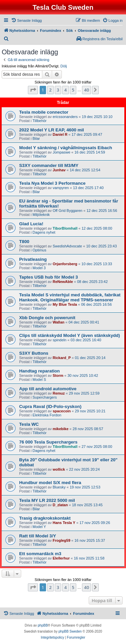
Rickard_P (62, 358)
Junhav (59, 170)
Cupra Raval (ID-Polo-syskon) (50, 406)
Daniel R (60, 134)
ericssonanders (65, 117)
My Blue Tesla (65, 304)
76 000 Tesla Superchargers (48, 442)
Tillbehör (40, 121)
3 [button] (58, 90)
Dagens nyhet (44, 232)
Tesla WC (29, 424)
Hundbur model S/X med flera (50, 483)
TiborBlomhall (65, 228)
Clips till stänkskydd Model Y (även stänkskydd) (70, 335)
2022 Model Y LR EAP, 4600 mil (52, 130)
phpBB (43, 625)
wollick (59, 469)
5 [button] (73, 90)
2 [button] (50, 90)
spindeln (60, 340)
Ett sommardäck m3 (40, 554)
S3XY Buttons (34, 353)
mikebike (61, 429)
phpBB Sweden (70, 631)
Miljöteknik (41, 215)
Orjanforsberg (65, 264)
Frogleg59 (62, 540)
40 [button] (87, 90)
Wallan (59, 322)
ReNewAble (63, 282)
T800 (24, 242)
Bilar (36, 138)
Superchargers (45, 397)
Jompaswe (62, 152)
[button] (33, 90)
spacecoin (62, 411)
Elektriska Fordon (47, 415)
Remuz (59, 393)
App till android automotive (48, 389)
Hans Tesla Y (64, 523)
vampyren (61, 188)
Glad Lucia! (31, 224)
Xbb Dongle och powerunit (47, 318)
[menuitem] (26, 20)
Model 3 (39, 268)
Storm (58, 375)
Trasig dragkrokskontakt (45, 518)
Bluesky (59, 487)
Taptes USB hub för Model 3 (49, 277)
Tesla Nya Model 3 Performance (52, 183)
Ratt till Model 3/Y (38, 536)
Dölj (64, 66)
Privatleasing (33, 259)
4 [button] (65, 90)
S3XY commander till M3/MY (49, 165)
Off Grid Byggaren (68, 211)
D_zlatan (60, 505)
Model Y (39, 527)
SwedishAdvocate (67, 246)
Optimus (39, 250)
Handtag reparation (39, 371)
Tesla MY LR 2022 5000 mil (47, 500)
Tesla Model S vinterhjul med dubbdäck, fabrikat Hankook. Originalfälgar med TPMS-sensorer (70, 297)
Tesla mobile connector (44, 112)
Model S (39, 379)
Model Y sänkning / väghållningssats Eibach (66, 148)
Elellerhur (61, 558)
